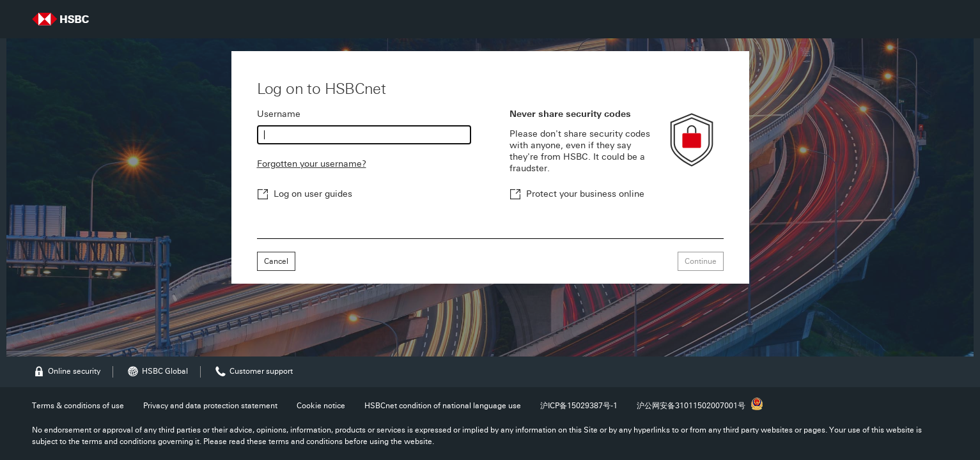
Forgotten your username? (312, 164)
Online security (66, 372)
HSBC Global (157, 372)
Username (279, 114)
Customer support (253, 372)
